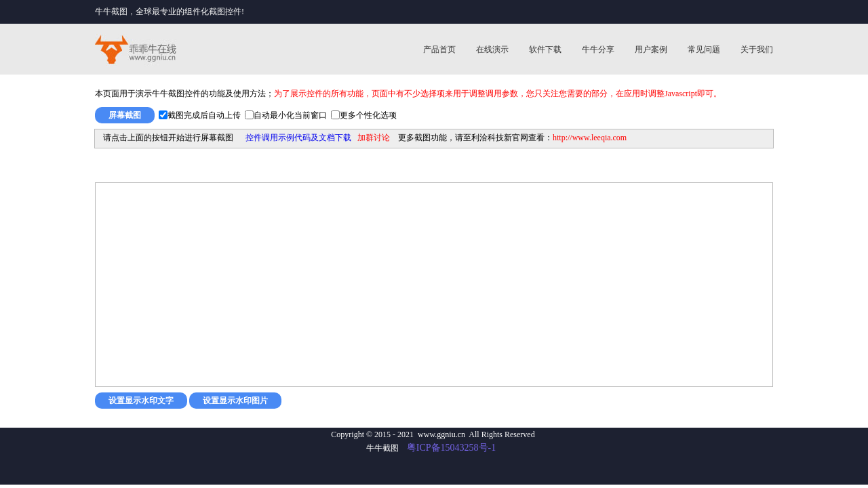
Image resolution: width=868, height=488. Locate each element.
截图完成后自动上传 (204, 115)
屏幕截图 (125, 115)
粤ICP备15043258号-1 (451, 448)
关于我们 (757, 49)
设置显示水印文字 (141, 401)
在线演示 (492, 49)
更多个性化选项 (368, 115)
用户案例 (651, 49)
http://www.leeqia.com (590, 138)
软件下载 (545, 49)
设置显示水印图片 (235, 401)
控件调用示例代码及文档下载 (298, 138)
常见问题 (704, 49)
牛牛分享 (598, 49)
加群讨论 (374, 138)
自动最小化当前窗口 (290, 115)
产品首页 (439, 49)
